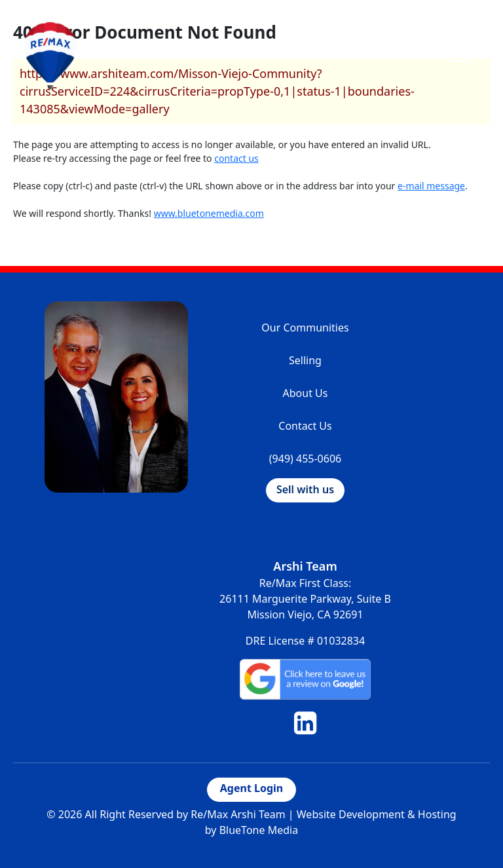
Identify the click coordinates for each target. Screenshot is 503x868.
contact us (236, 158)
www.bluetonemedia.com (209, 213)
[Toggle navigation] (461, 55)
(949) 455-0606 (305, 459)
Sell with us (305, 489)
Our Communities (305, 328)
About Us (306, 393)
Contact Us (305, 426)
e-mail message (431, 186)
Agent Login (251, 788)
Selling (305, 360)
